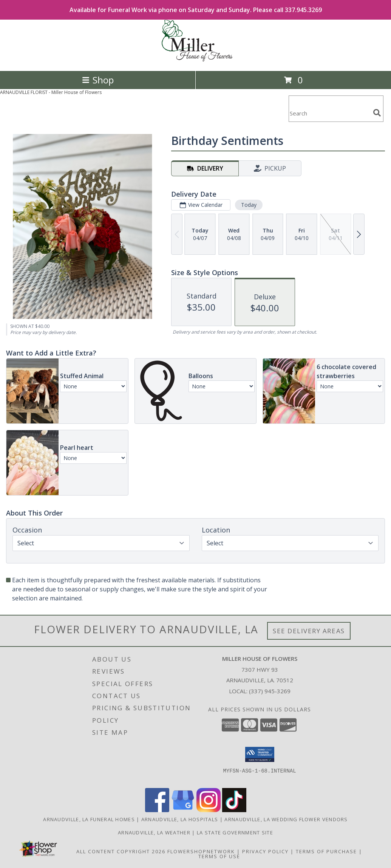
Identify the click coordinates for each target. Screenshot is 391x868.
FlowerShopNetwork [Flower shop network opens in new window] (201, 851)
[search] (377, 113)
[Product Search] (329, 113)
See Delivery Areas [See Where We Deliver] (309, 631)
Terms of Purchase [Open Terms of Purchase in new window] (326, 851)
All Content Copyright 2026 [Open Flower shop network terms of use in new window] (121, 851)
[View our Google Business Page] (183, 810)
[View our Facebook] (157, 810)
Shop (98, 80)
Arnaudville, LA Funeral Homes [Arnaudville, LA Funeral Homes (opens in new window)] (89, 819)
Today (249, 205)
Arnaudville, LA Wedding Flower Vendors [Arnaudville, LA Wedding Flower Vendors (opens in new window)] (286, 819)
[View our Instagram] (209, 810)
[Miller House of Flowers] (196, 60)
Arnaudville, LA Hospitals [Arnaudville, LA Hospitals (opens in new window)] (180, 819)
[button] (260, 754)
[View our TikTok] (234, 810)
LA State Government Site (235, 833)
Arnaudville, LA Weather (154, 833)
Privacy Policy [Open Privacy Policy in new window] (265, 851)
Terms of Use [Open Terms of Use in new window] (219, 856)
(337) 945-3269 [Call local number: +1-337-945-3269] (270, 691)
